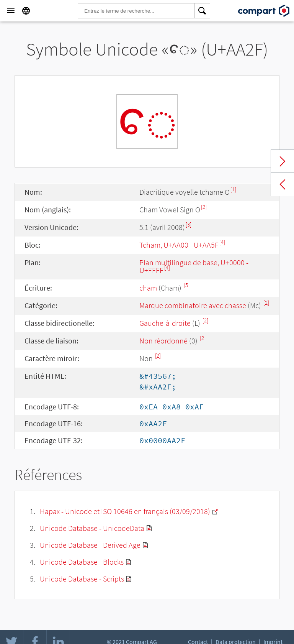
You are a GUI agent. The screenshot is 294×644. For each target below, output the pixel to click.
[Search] (203, 11)
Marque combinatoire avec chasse (193, 305)
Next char (283, 161)
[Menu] (11, 11)
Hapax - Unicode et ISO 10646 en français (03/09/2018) (125, 511)
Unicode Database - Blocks (82, 562)
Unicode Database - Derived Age (90, 545)
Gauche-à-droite (165, 323)
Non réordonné (163, 341)
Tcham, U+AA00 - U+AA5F (179, 245)
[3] (189, 224)
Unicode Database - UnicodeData (92, 528)
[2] (204, 207)
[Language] (26, 11)
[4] (222, 242)
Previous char (283, 184)
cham (148, 288)
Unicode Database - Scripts (82, 579)
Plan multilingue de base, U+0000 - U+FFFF (194, 266)
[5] (187, 285)
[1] (233, 189)
